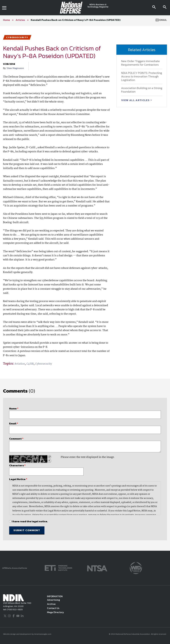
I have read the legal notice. (30, 521)
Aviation (20, 364)
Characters (17, 465)
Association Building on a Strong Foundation (142, 90)
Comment (16, 439)
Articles (20, 20)
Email (161, 20)
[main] (85, 288)
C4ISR (30, 364)
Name (14, 408)
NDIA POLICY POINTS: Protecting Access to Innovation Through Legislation (142, 76)
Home (6, 20)
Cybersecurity (44, 364)
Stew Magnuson (15, 68)
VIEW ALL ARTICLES (136, 100)
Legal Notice (18, 479)
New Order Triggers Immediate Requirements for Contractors (140, 63)
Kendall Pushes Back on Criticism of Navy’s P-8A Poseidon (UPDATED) (76, 20)
